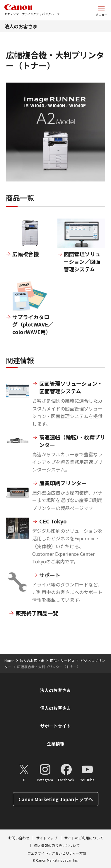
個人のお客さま (56, 708)
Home (9, 660)
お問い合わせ (19, 838)
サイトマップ (47, 838)
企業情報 (56, 744)
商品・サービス (62, 660)
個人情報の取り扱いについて (57, 845)
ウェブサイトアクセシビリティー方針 (57, 853)
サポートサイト (56, 726)
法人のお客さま (21, 26)
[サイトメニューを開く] (101, 10)
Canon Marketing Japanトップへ (56, 799)
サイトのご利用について (84, 838)
